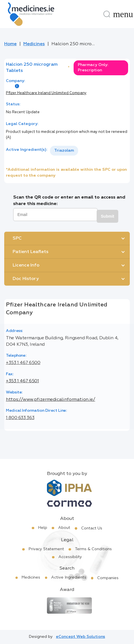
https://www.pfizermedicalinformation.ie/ (51, 400)
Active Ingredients (69, 577)
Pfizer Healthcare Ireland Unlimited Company (46, 93)
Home (10, 44)
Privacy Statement (46, 549)
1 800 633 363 (20, 418)
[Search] (107, 14)
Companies (108, 578)
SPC (17, 238)
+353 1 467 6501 (22, 381)
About (64, 528)
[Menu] (123, 14)
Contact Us (92, 528)
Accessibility (70, 557)
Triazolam (64, 151)
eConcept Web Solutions (80, 637)
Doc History (26, 279)
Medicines (34, 44)
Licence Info (26, 265)
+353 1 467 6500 (23, 363)
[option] (64, 151)
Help (43, 528)
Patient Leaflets (30, 252)
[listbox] (64, 151)
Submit (107, 216)
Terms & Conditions (93, 549)
